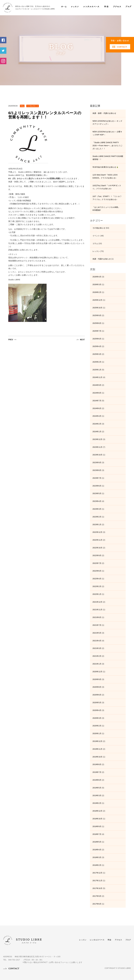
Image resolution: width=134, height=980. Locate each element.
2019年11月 (97, 749)
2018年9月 (97, 826)
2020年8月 (97, 687)
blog (22, 106)
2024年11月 (97, 377)
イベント (96, 236)
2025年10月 (97, 308)
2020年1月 (97, 733)
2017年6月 (97, 904)
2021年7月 (97, 625)
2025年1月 (97, 370)
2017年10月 (97, 888)
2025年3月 (97, 354)
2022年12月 (97, 532)
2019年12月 (97, 741)
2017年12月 (97, 873)
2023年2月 (97, 517)
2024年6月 (97, 408)
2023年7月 (97, 478)
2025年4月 (97, 346)
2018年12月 (97, 811)
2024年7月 (97, 401)
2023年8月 (97, 470)
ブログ (128, 940)
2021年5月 (97, 633)
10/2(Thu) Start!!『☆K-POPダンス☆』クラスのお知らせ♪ (107, 187)
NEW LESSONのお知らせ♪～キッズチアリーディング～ (107, 122)
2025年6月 (97, 339)
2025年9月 (97, 315)
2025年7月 (97, 331)
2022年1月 (97, 594)
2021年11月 (97, 610)
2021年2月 (97, 656)
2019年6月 (97, 780)
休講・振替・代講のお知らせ (104, 113)
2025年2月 (97, 362)
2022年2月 (97, 586)
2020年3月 (97, 718)
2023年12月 (97, 439)
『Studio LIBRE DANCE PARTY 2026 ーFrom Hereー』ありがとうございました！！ (107, 146)
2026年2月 (97, 292)
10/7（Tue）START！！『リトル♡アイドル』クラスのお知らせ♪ (107, 198)
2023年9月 (97, 462)
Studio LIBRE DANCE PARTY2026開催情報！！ (108, 158)
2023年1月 (97, 525)
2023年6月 (97, 486)
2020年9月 (97, 679)
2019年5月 (97, 788)
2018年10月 (97, 819)
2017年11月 (97, 881)
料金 (110, 940)
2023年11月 (97, 447)
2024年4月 (97, 416)
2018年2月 (97, 865)
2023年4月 (97, 501)
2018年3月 (97, 857)
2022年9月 (97, 555)
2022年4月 (97, 579)
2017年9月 (97, 896)
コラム (95, 243)
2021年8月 (97, 617)
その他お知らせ (33, 106)
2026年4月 (97, 277)
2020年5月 (97, 703)
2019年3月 (97, 795)
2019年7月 (97, 772)
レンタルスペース (97, 940)
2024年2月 (97, 424)
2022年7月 (97, 563)
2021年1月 (97, 664)
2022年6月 (97, 571)
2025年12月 (97, 300)
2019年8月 (97, 764)
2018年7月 (97, 834)
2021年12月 (97, 602)
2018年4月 (97, 850)
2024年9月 (97, 385)
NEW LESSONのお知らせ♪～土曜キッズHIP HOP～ (107, 133)
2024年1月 (97, 432)
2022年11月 (97, 540)
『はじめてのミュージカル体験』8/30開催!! (106, 209)
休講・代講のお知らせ (102, 259)
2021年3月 (97, 648)
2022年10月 (97, 548)
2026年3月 (97, 284)
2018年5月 (97, 842)
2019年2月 (97, 803)
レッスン (96, 251)
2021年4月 (97, 641)
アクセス (118, 940)
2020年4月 (97, 710)
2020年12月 (97, 672)
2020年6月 (97, 695)
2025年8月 (97, 323)
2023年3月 (97, 509)
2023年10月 (97, 455)
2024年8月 (97, 393)
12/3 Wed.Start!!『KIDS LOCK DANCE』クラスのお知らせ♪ (105, 176)
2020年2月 (97, 726)
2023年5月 (97, 493)
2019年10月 (97, 757)
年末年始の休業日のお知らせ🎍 (105, 167)
